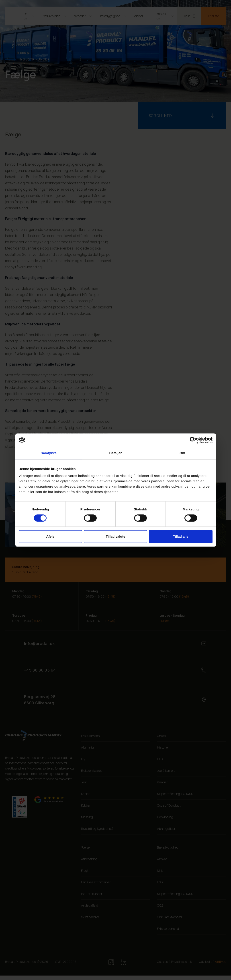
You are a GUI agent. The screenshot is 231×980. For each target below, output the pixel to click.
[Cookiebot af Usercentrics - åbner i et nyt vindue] (193, 440)
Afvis (50, 536)
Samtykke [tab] (49, 453)
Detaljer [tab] (116, 453)
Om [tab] (182, 453)
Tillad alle (181, 536)
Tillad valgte (116, 536)
